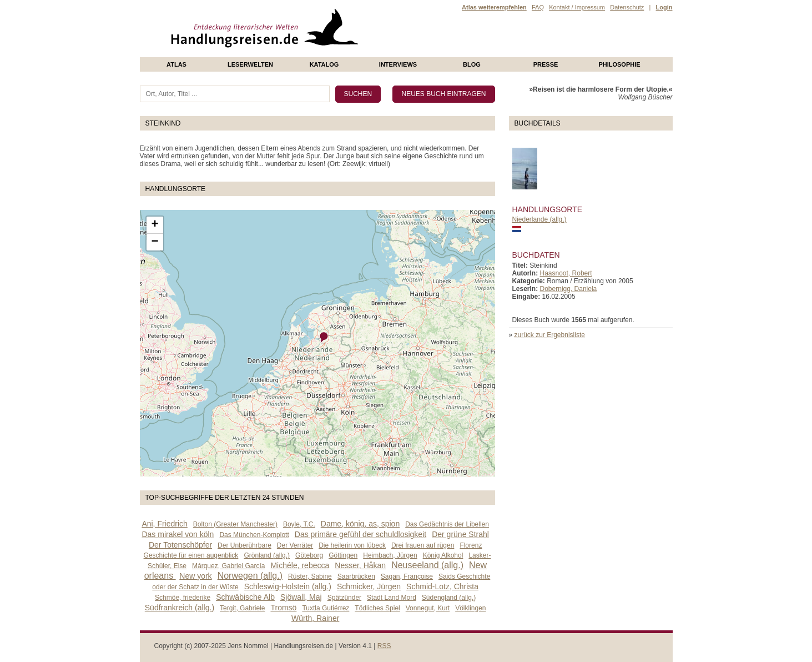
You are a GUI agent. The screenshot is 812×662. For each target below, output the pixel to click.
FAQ (538, 7)
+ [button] (155, 225)
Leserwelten (250, 64)
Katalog (324, 64)
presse (546, 64)
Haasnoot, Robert (566, 273)
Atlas (176, 64)
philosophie (619, 64)
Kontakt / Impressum (577, 7)
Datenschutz (627, 7)
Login (664, 7)
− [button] (155, 242)
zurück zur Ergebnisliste (550, 335)
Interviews (398, 64)
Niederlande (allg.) (539, 219)
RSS (384, 646)
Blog (472, 64)
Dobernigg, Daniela (569, 289)
